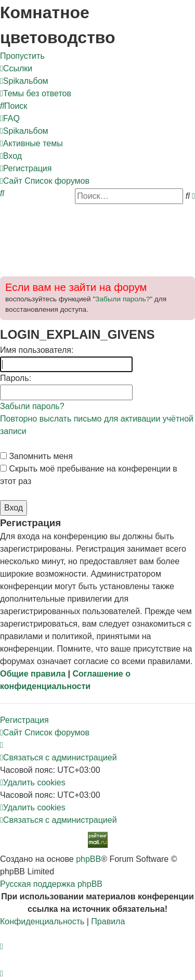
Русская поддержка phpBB (51, 884)
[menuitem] (24, 81)
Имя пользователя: (37, 350)
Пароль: (16, 378)
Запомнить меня (36, 456)
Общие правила (33, 674)
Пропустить (22, 56)
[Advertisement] (97, 236)
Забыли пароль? (122, 299)
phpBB (88, 859)
